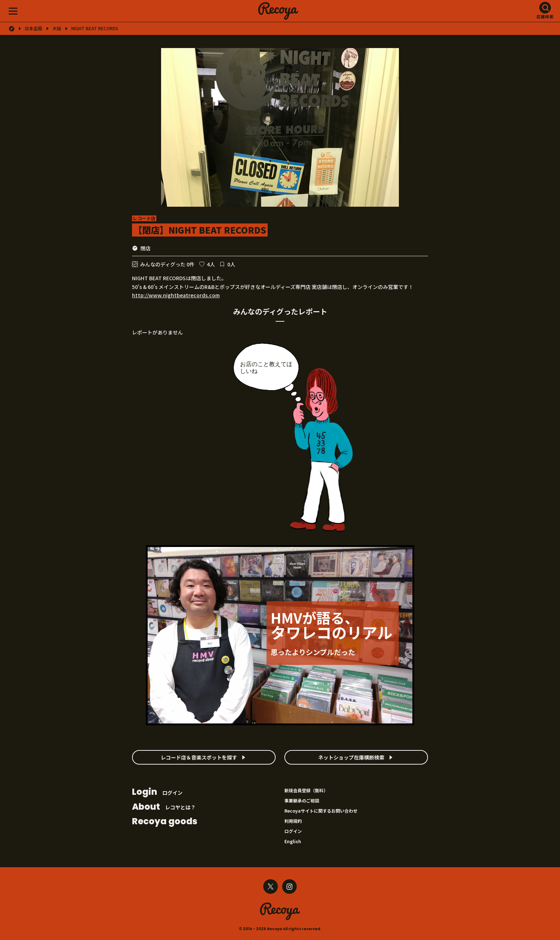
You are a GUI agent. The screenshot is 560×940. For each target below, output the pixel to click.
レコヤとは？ (164, 807)
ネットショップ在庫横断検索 (351, 757)
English (293, 841)
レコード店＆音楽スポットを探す (199, 757)
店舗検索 (545, 16)
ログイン (157, 792)
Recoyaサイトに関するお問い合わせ (321, 811)
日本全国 (33, 28)
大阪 (57, 28)
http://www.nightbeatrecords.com (176, 295)
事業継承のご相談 (302, 800)
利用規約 (293, 821)
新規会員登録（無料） (306, 790)
